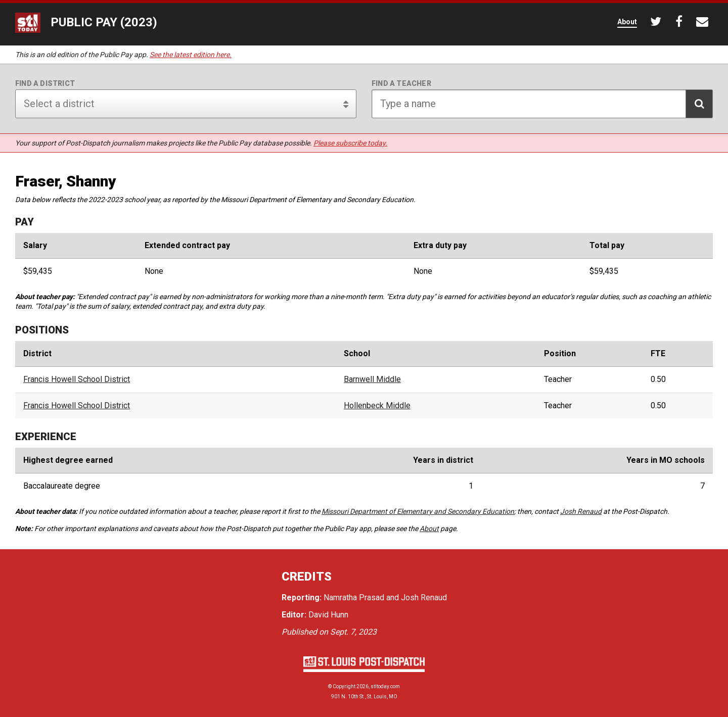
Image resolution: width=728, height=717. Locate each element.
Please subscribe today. (350, 143)
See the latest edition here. (191, 55)
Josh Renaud (581, 511)
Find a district (45, 83)
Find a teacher (401, 83)
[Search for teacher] (542, 104)
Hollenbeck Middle (377, 406)
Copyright (344, 686)
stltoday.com (385, 686)
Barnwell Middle (372, 379)
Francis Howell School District (77, 379)
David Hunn (328, 615)
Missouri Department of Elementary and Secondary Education (418, 511)
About (429, 529)
